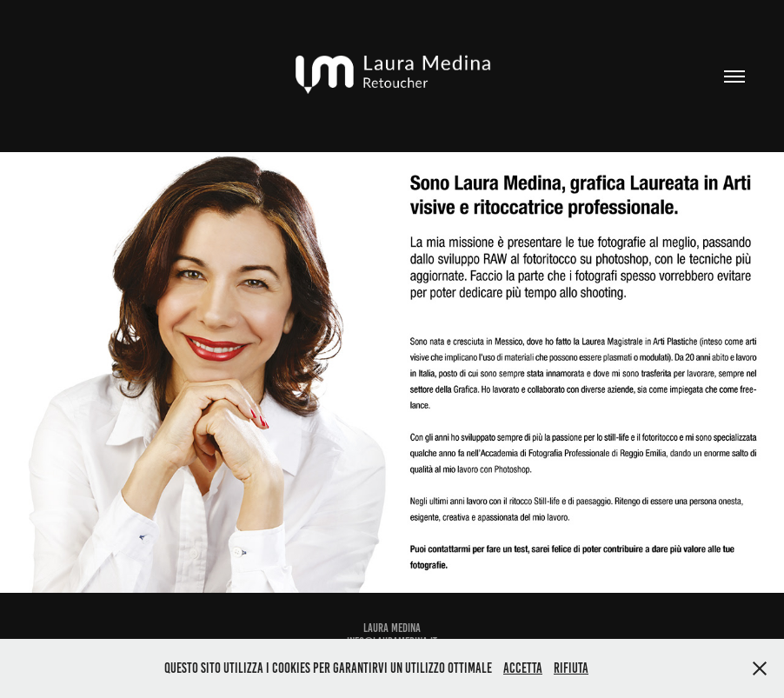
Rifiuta (571, 668)
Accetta (523, 668)
